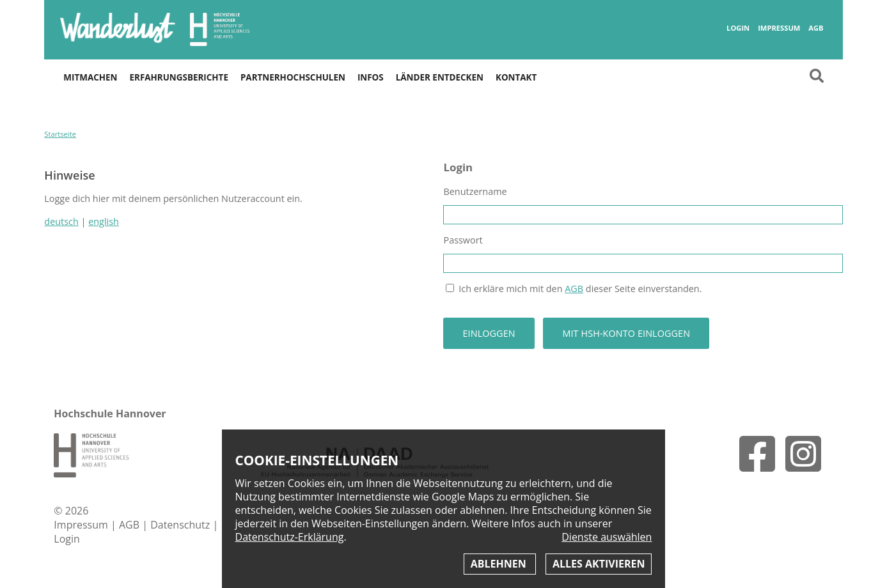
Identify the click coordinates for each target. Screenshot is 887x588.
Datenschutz (181, 525)
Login (738, 28)
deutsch (61, 221)
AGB (816, 28)
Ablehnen (500, 564)
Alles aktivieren (599, 564)
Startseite (60, 134)
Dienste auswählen (607, 537)
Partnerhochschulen (293, 77)
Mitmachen (90, 77)
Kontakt (516, 77)
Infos (371, 77)
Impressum (779, 28)
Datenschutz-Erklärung (290, 537)
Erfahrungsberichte (178, 77)
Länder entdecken (440, 77)
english (104, 221)
